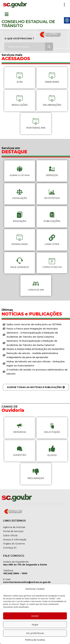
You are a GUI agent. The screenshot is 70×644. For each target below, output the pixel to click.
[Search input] (27, 47)
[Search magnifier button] (49, 47)
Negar (35, 624)
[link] (15, 5)
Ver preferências (35, 633)
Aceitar (35, 616)
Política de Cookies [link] (35, 640)
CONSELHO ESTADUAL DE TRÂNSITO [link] (28, 24)
